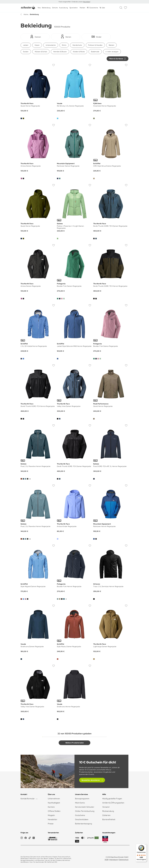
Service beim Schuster (85, 807)
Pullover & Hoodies (95, 45)
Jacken (26, 45)
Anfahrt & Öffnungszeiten (113, 803)
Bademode (95, 52)
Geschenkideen (82, 819)
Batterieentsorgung (83, 824)
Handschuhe (77, 45)
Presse (51, 824)
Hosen (37, 45)
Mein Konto (80, 803)
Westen (112, 45)
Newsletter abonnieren (91, 780)
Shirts (64, 45)
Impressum (114, 860)
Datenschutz (124, 860)
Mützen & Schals (41, 52)
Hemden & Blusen (60, 52)
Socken (26, 52)
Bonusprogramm (82, 799)
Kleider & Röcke (79, 52)
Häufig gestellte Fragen (112, 799)
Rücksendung (108, 811)
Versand (106, 807)
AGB (106, 860)
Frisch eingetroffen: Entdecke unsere (71, 2)
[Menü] (145, 845)
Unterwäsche (51, 45)
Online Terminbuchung (85, 811)
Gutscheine (80, 815)
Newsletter (53, 819)
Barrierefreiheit (109, 819)
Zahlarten (106, 815)
